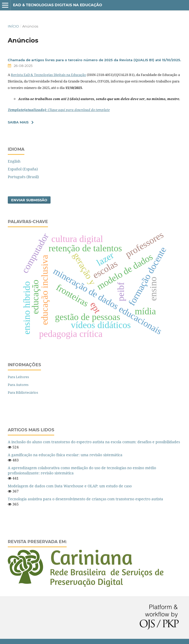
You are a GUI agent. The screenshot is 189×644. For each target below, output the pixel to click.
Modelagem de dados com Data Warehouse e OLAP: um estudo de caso (70, 486)
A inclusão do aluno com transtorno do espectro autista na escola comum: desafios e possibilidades (94, 442)
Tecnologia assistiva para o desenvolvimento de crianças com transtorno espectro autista (85, 499)
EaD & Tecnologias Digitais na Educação (58, 5)
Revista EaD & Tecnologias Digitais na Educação (48, 75)
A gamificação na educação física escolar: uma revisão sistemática (65, 455)
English (14, 161)
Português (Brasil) (23, 177)
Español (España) (23, 169)
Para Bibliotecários (23, 392)
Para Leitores (18, 377)
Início (13, 26)
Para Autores (18, 385)
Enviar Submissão (29, 200)
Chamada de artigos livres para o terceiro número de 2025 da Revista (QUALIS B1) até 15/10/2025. (94, 60)
